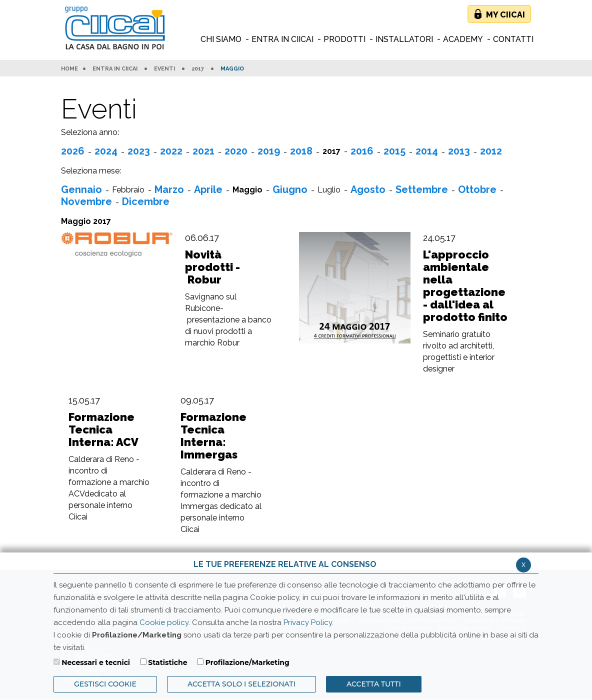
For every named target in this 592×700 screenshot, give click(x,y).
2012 (491, 151)
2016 (362, 151)
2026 (73, 151)
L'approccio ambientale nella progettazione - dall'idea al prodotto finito (465, 286)
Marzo (169, 189)
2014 (427, 151)
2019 (269, 151)
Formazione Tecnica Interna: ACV (103, 430)
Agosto (368, 189)
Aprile (208, 189)
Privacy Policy (308, 622)
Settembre (422, 189)
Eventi (164, 69)
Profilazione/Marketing (247, 662)
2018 (301, 151)
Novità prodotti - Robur (212, 267)
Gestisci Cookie (105, 684)
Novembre (86, 201)
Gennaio (81, 189)
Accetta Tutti (374, 684)
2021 (203, 151)
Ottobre (477, 189)
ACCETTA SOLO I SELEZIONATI (241, 684)
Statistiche (167, 662)
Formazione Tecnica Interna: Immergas (213, 436)
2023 (139, 151)
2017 (198, 69)
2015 (394, 151)
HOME (69, 69)
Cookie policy (164, 622)
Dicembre (146, 201)
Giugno (290, 189)
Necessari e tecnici (96, 662)
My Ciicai (505, 15)
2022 (171, 151)
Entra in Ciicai (115, 69)
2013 (459, 151)
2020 (236, 151)
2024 (106, 151)
